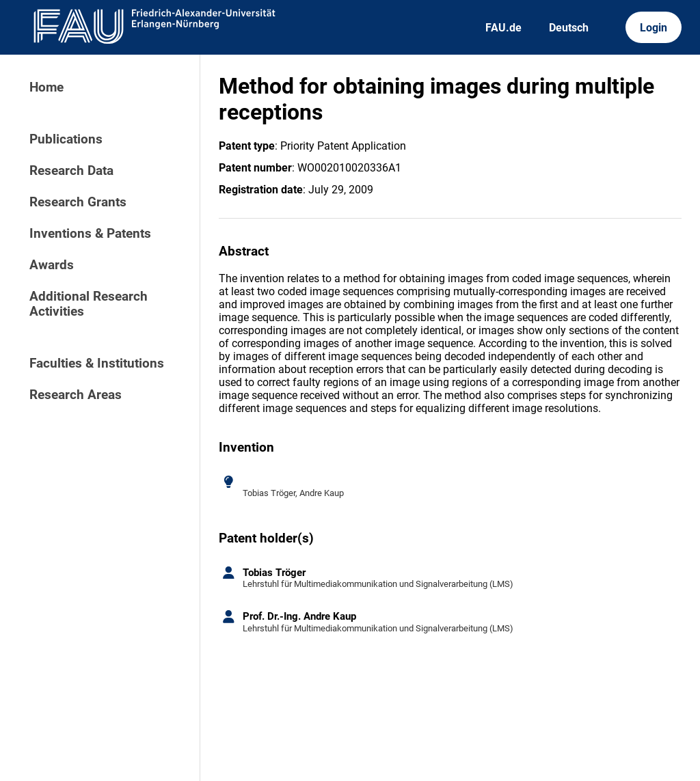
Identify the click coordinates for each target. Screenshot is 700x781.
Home (46, 87)
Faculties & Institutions (97, 364)
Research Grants (78, 202)
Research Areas (76, 395)
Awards (52, 265)
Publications (66, 139)
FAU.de (503, 28)
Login (654, 28)
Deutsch (569, 28)
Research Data (71, 171)
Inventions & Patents (90, 234)
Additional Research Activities (89, 304)
